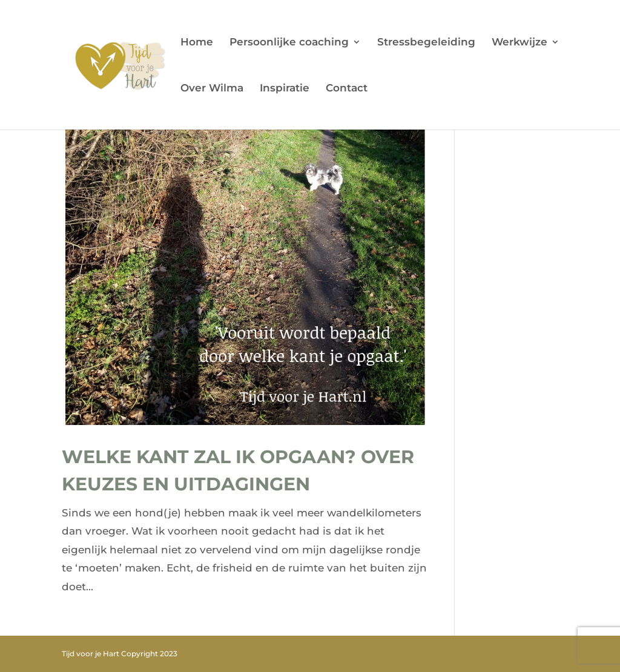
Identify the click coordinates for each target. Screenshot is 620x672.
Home (197, 43)
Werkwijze (519, 43)
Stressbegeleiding (426, 43)
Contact (347, 89)
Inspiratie (285, 89)
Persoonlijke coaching (289, 43)
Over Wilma (212, 89)
